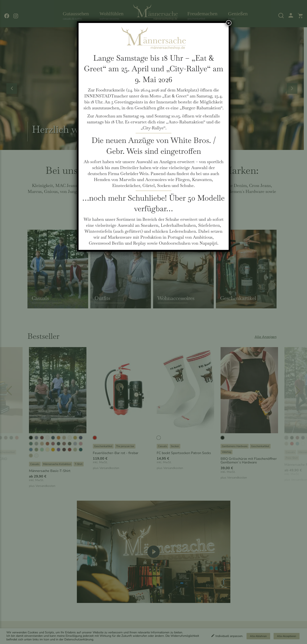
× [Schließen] (228, 23)
